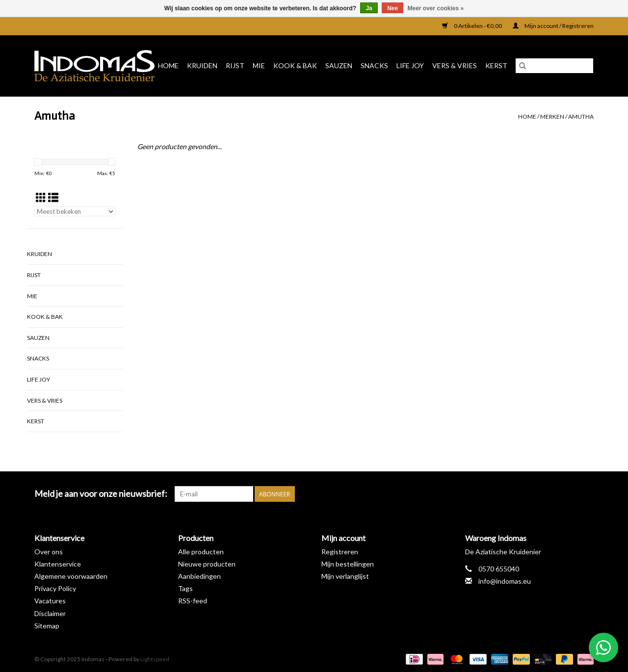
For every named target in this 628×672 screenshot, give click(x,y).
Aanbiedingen (199, 576)
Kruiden (202, 65)
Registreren (340, 552)
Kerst (496, 65)
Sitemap (47, 626)
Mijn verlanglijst (345, 576)
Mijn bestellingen (348, 564)
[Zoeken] (554, 66)
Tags (185, 588)
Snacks (374, 65)
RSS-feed (193, 601)
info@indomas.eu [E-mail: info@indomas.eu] (505, 581)
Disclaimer (50, 613)
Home (168, 65)
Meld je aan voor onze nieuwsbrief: (101, 494)
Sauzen (339, 65)
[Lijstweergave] (53, 197)
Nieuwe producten (207, 564)
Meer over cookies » (436, 8)
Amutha (581, 116)
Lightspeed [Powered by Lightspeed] (155, 659)
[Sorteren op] (75, 211)
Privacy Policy (55, 588)
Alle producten (201, 552)
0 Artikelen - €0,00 (472, 26)
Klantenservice (58, 564)
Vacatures (50, 601)
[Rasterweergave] (41, 197)
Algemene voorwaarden (71, 576)
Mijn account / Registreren (553, 26)
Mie (259, 65)
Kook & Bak (295, 65)
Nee (392, 8)
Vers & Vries (455, 65)
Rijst (235, 65)
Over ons (49, 552)
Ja (369, 8)
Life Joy (410, 65)
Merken (552, 116)
